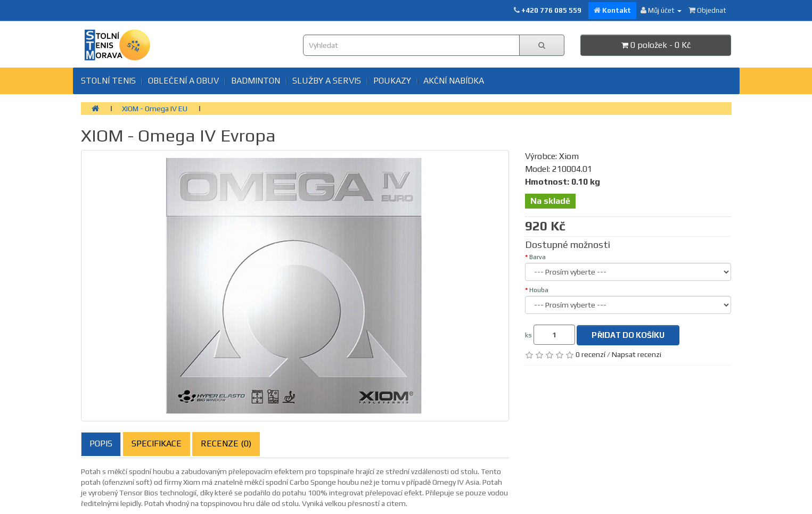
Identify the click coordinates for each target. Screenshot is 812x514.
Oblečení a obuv (183, 81)
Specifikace (157, 443)
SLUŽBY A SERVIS (327, 81)
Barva (538, 257)
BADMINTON (256, 81)
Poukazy (392, 81)
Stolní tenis (108, 81)
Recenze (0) (226, 443)
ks (528, 335)
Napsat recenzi (637, 354)
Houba (539, 290)
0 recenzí (590, 354)
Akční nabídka (454, 81)
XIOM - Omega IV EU (155, 109)
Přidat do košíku (628, 335)
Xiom (569, 156)
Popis (101, 443)
